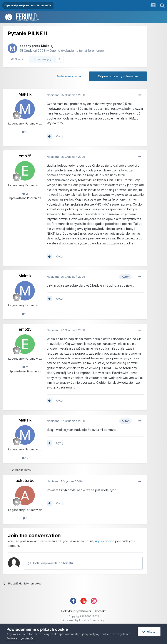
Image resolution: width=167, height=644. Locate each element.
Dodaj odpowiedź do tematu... (51, 563)
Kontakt (100, 611)
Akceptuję (151, 632)
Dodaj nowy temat (69, 76)
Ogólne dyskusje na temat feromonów (77, 51)
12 (25, 132)
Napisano (66, 95)
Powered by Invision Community (83, 620)
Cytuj (60, 136)
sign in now (103, 541)
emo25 (25, 156)
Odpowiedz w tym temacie (118, 76)
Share (17, 59)
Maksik (47, 46)
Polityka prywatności (76, 611)
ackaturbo (25, 481)
